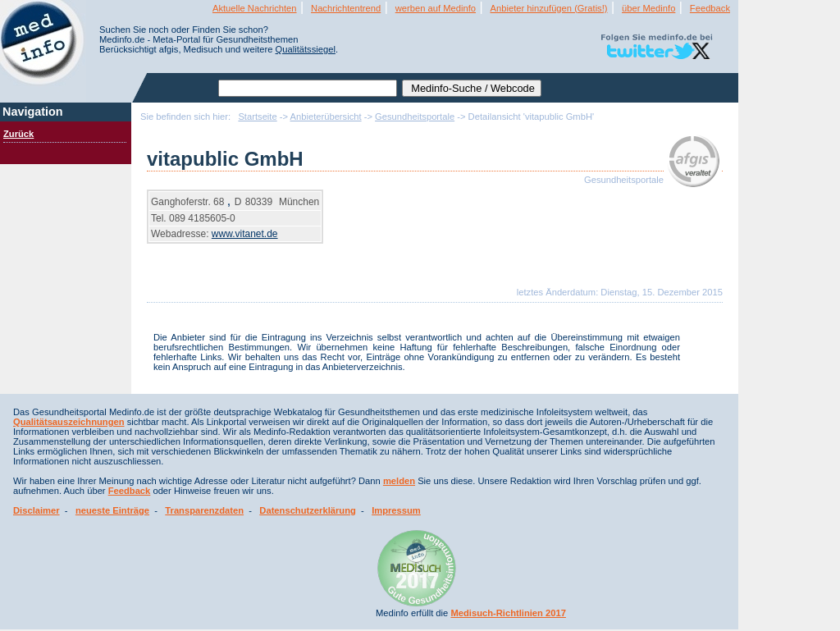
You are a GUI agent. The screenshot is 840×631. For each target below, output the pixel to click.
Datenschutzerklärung (308, 510)
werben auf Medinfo (436, 8)
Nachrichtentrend (346, 8)
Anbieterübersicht (326, 117)
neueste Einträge (112, 510)
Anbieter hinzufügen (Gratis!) (549, 8)
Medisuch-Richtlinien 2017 (508, 613)
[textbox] (308, 88)
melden (399, 481)
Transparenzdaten (204, 510)
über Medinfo (648, 8)
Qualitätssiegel (306, 49)
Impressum (396, 510)
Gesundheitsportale (415, 117)
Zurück (18, 134)
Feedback (710, 8)
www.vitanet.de (245, 234)
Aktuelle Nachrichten (255, 8)
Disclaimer (37, 510)
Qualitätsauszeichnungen (69, 422)
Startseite (257, 117)
